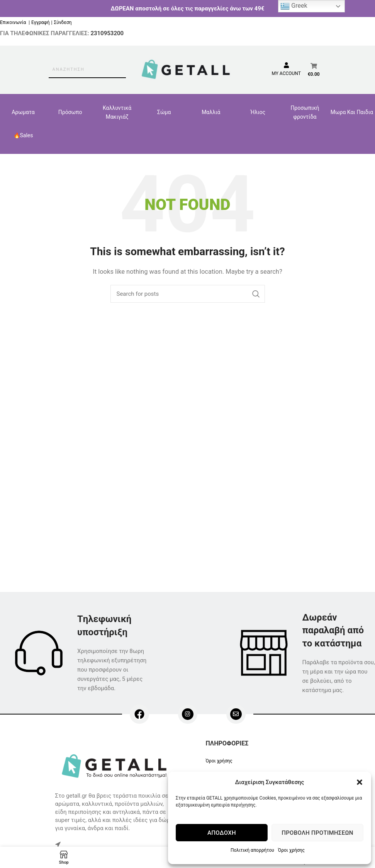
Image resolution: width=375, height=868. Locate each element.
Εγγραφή (40, 22)
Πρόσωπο (70, 112)
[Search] (188, 294)
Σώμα (164, 112)
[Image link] (116, 766)
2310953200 (107, 33)
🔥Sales (23, 135)
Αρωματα (23, 112)
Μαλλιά (211, 112)
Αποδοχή (222, 833)
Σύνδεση (63, 22)
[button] (360, 782)
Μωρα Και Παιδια (352, 112)
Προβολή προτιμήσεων (317, 833)
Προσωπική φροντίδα (305, 112)
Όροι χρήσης (291, 850)
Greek (294, 6)
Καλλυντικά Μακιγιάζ (117, 112)
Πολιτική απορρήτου (252, 850)
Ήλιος (258, 112)
